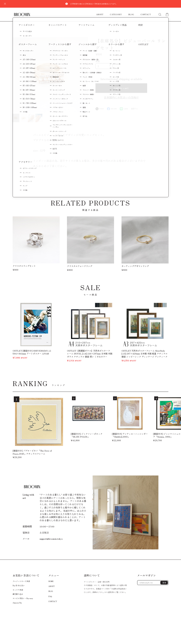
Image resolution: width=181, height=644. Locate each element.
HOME (51, 581)
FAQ (50, 596)
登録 (164, 583)
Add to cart (121, 88)
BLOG (131, 14)
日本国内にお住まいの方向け (121, 97)
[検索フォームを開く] (160, 14)
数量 (98, 61)
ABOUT (100, 14)
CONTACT (146, 14)
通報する (134, 109)
